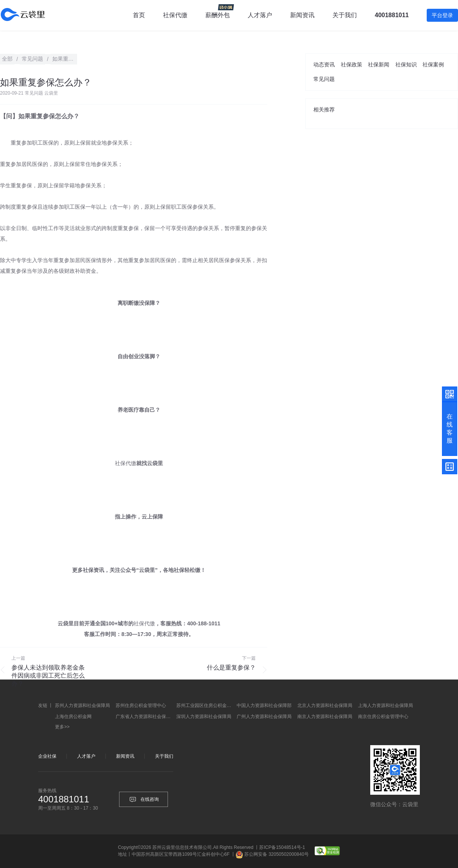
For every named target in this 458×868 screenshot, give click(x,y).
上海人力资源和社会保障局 (385, 705)
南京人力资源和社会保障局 (325, 717)
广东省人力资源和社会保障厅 (145, 717)
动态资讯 (324, 64)
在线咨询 (144, 799)
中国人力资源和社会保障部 (264, 705)
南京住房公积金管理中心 (383, 717)
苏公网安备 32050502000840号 (277, 854)
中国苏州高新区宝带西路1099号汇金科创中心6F (181, 854)
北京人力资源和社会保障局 (325, 705)
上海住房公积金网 (73, 717)
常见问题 (324, 79)
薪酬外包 (218, 15)
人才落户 (260, 15)
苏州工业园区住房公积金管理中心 (206, 705)
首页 (139, 15)
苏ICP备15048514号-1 (282, 847)
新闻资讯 (302, 15)
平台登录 (442, 15)
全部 (7, 59)
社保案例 (433, 64)
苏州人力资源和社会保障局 (82, 705)
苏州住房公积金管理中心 (141, 705)
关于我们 (164, 756)
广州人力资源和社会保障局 (264, 717)
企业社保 (47, 756)
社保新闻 (379, 64)
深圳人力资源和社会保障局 (204, 717)
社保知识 (406, 64)
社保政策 (352, 64)
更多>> (62, 727)
